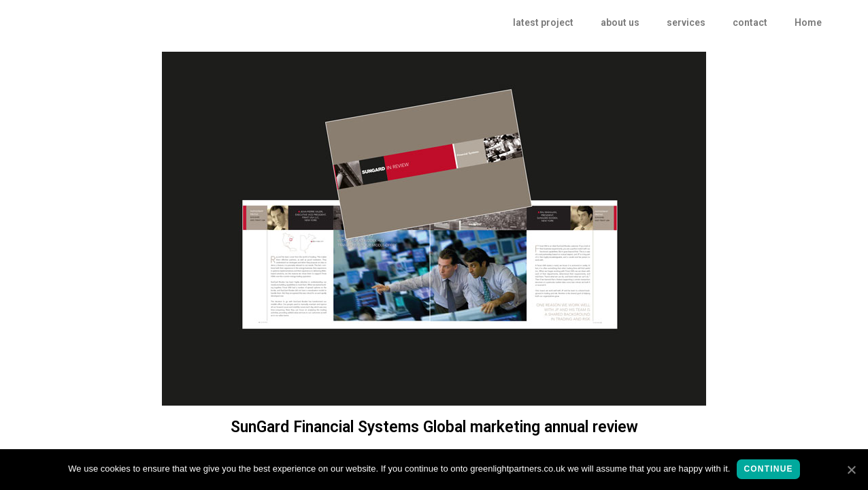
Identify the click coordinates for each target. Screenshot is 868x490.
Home (808, 22)
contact (750, 22)
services (686, 22)
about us (620, 22)
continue (768, 469)
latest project (543, 22)
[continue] (851, 470)
